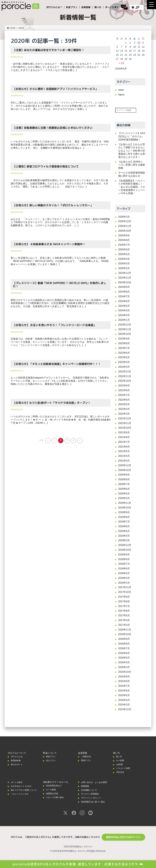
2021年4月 (124, 456)
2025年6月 (124, 249)
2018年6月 (124, 569)
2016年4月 (124, 662)
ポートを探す (18, 782)
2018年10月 (125, 550)
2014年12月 (125, 709)
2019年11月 (125, 503)
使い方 (120, 756)
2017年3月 (124, 625)
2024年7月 (124, 296)
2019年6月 (124, 526)
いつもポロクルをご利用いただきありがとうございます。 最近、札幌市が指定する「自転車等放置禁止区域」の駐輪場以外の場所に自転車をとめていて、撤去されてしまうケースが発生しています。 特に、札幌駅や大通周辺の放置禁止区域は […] (60, 145)
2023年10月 (125, 334)
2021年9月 (124, 432)
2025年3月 (124, 264)
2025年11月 (125, 226)
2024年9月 (124, 287)
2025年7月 (124, 245)
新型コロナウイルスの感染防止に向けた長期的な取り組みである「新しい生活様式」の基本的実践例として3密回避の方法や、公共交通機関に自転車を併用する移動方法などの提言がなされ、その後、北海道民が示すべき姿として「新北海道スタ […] (60, 303)
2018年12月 (125, 545)
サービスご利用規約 (91, 796)
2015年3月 (124, 705)
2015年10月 (125, 672)
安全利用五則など (55, 786)
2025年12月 (125, 221)
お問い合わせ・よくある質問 (95, 783)
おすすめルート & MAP (23, 786)
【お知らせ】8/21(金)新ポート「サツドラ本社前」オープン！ (52, 403)
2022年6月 (124, 400)
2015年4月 (124, 700)
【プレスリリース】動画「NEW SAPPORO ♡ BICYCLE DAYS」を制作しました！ (60, 285)
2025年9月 (124, 235)
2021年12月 (125, 418)
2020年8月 (124, 479)
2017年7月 (124, 606)
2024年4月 (124, 310)
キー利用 (121, 760)
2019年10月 (125, 508)
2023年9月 (124, 339)
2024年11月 (125, 278)
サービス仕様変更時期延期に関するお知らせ (132, 174)
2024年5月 (124, 306)
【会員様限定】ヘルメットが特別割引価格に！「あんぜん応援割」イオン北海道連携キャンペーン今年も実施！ (132, 187)
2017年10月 (125, 592)
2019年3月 (124, 540)
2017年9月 (124, 597)
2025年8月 (124, 240)
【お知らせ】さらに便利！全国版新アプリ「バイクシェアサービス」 (55, 89)
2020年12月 (125, 465)
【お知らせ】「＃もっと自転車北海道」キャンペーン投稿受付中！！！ (57, 364)
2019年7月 (124, 522)
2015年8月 (124, 681)
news (121, 90)
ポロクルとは (18, 756)
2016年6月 (124, 653)
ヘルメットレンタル (21, 796)
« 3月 (122, 63)
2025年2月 (124, 268)
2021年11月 (125, 423)
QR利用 (120, 764)
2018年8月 (124, 559)
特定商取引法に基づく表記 (95, 804)
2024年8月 (124, 292)
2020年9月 (124, 475)
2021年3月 (124, 461)
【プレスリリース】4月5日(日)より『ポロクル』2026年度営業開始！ (132, 136)
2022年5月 (124, 404)
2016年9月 (124, 639)
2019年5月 (124, 531)
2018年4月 (124, 578)
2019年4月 (124, 536)
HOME (11, 28)
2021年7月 (124, 442)
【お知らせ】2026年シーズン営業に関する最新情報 (132, 165)
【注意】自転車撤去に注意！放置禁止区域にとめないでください (53, 128)
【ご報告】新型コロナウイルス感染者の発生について (46, 166)
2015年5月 (124, 695)
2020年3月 (124, 498)
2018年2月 (124, 583)
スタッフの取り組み (56, 797)
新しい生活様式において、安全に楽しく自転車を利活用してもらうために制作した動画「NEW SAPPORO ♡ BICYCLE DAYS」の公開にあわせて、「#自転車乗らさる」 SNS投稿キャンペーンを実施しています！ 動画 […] (60, 261)
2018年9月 (124, 555)
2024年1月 (124, 320)
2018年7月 (124, 564)
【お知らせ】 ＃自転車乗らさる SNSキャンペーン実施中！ (49, 244)
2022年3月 (124, 414)
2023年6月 (124, 353)
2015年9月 (124, 677)
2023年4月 (124, 362)
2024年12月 (125, 273)
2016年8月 (124, 644)
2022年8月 (124, 390)
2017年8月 (124, 601)
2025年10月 (125, 231)
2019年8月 (124, 517)
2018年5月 (124, 573)
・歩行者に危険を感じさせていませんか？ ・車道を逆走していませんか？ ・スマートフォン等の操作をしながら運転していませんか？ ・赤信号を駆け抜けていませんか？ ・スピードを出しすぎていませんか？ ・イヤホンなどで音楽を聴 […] (60, 67)
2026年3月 (124, 217)
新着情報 (86, 789)
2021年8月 (124, 437)
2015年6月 (124, 691)
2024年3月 (124, 315)
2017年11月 (125, 587)
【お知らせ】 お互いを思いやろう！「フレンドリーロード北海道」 (54, 325)
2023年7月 (124, 348)
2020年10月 (125, 470)
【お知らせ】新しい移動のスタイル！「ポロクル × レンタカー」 (53, 205)
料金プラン (52, 756)
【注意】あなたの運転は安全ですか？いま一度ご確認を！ (49, 50)
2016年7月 (124, 648)
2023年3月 (124, 367)
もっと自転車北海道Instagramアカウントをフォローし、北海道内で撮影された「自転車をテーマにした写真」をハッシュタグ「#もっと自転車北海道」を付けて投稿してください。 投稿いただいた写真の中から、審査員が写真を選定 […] (60, 381)
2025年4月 (124, 259)
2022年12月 (125, 372)
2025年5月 (124, 254)
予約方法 (121, 772)
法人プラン (52, 760)
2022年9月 (124, 386)
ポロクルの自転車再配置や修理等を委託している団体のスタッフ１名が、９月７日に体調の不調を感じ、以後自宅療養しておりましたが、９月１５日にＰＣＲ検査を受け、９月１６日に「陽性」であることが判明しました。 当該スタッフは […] (59, 184)
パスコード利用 (124, 768)
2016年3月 (124, 667)
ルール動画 (52, 790)
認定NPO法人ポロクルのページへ (123, 840)
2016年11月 (125, 630)
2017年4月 (124, 620)
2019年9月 (124, 512)
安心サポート (18, 764)
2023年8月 (124, 343)
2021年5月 (124, 451)
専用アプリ (87, 760)
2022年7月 (124, 395)
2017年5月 (124, 615)
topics (121, 95)
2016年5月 (124, 658)
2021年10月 (125, 428)
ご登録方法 (87, 756)
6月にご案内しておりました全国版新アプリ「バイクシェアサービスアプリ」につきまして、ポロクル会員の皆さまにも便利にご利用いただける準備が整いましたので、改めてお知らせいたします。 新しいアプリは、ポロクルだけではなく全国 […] (59, 106)
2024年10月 (125, 282)
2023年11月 (125, 329)
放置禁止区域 (53, 793)
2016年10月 (125, 634)
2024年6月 (124, 301)
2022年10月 (125, 381)
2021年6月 (124, 447)
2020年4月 (124, 494)
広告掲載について (90, 793)
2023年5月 (124, 357)
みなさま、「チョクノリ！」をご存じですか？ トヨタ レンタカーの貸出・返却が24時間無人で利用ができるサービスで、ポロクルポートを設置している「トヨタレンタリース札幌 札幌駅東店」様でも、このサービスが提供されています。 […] (60, 222)
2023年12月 (125, 325)
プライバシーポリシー (92, 800)
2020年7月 (124, 484)
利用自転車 (17, 760)
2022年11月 (125, 376)
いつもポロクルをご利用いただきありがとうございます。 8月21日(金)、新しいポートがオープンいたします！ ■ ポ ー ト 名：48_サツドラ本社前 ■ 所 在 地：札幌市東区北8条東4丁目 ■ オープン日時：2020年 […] (61, 420)
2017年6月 (124, 611)
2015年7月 (124, 686)
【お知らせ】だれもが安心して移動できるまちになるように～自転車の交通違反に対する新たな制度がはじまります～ (132, 151)
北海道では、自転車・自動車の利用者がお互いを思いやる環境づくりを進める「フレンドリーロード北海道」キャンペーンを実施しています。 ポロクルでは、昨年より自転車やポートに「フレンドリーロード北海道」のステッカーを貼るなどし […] (60, 342)
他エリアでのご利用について (25, 791)
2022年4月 (124, 409)
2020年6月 (124, 489)
